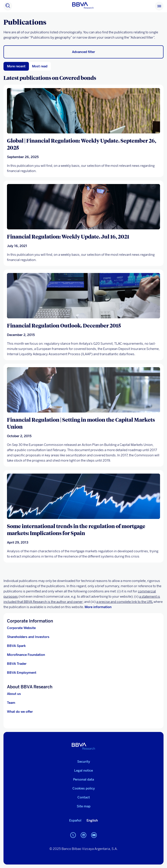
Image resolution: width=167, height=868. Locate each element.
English (92, 820)
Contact (84, 797)
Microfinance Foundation (26, 655)
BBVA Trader (17, 664)
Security (84, 762)
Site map (84, 806)
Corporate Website (21, 628)
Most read (40, 66)
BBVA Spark (16, 646)
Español (75, 820)
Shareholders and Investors (28, 637)
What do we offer (20, 712)
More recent (16, 66)
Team (11, 703)
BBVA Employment (22, 673)
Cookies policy (84, 788)
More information (98, 607)
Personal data (83, 779)
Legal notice (83, 771)
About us (14, 694)
